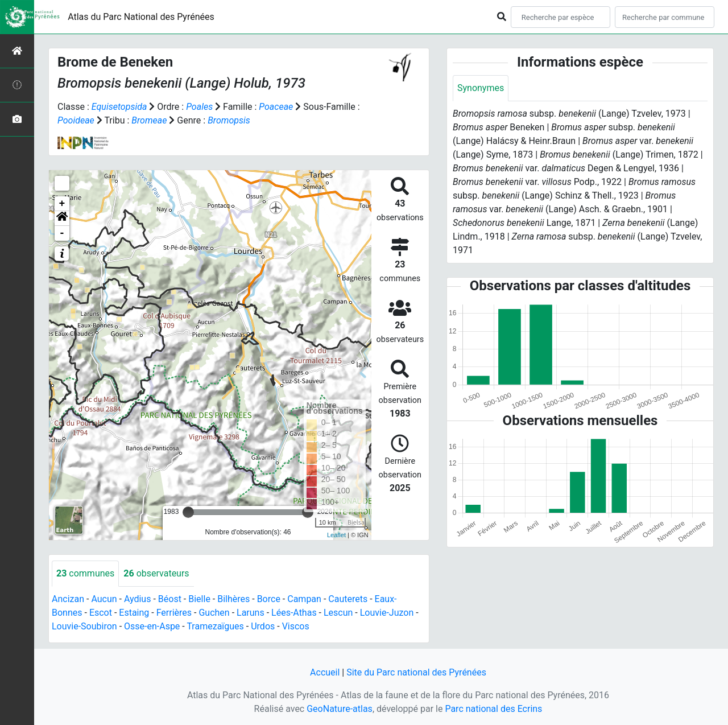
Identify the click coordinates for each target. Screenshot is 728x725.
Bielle (199, 599)
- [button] (62, 233)
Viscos (296, 626)
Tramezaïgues (215, 626)
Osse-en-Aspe (152, 626)
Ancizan (68, 599)
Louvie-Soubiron (84, 626)
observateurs (156, 573)
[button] (62, 219)
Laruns (251, 613)
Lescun (338, 613)
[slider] (188, 512)
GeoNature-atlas (340, 709)
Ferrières (174, 613)
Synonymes (481, 88)
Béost (170, 599)
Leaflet (336, 535)
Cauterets (348, 599)
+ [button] (62, 204)
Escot (101, 613)
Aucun (104, 599)
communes (85, 573)
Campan (304, 599)
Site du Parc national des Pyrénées (416, 672)
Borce (269, 599)
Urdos (263, 626)
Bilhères (233, 599)
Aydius (138, 599)
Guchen (214, 613)
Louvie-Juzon (387, 613)
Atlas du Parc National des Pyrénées (141, 17)
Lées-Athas (294, 613)
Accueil (325, 672)
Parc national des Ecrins (493, 709)
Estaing (134, 613)
